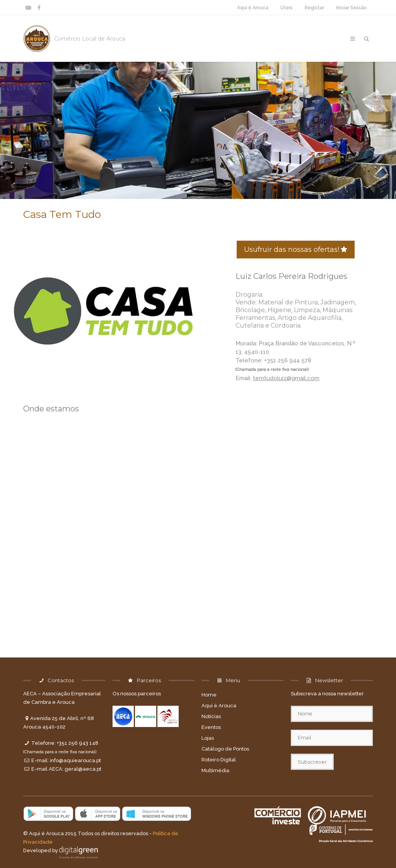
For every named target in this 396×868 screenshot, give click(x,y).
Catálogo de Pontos (225, 749)
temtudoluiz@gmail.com (286, 378)
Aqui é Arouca (253, 8)
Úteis (287, 8)
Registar (314, 8)
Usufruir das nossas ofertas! (296, 250)
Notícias (211, 716)
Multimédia (215, 770)
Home (209, 695)
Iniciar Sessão (352, 8)
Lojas (208, 738)
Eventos (211, 727)
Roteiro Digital (219, 760)
